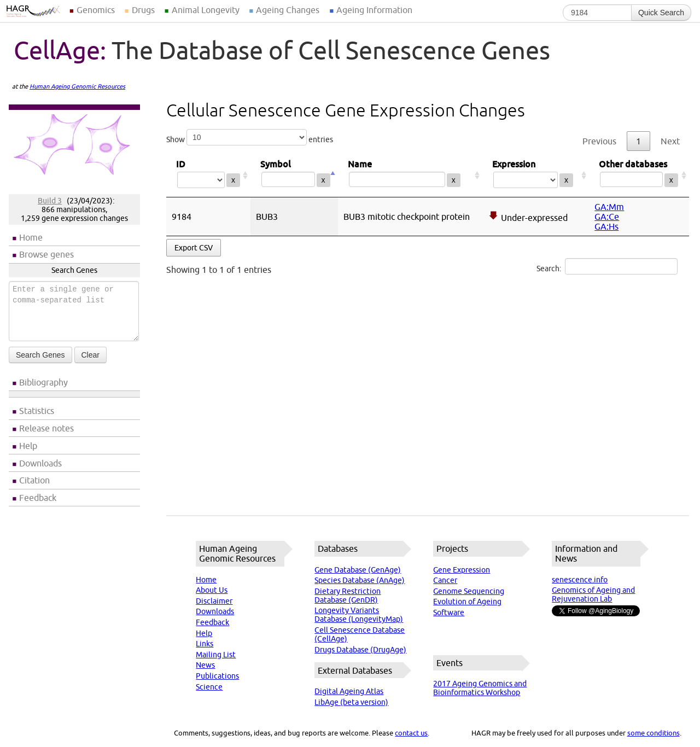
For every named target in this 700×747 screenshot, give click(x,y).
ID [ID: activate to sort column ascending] (208, 175)
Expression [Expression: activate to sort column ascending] (536, 175)
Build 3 (50, 201)
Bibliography (43, 382)
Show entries (250, 137)
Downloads (40, 463)
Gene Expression (462, 570)
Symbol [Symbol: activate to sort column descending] (294, 175)
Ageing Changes (288, 10)
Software (449, 612)
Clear (91, 355)
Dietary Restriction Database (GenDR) (348, 596)
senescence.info (580, 580)
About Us (212, 590)
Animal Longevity (206, 10)
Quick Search (661, 13)
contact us (411, 733)
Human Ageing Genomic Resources (77, 86)
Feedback (38, 498)
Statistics (37, 411)
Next (670, 141)
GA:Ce (607, 217)
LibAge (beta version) (351, 702)
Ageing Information (374, 10)
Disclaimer (214, 601)
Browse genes (46, 254)
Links (205, 644)
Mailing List (216, 655)
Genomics (96, 10)
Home (31, 237)
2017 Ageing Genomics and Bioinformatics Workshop (480, 688)
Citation (34, 480)
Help (28, 446)
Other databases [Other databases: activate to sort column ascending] (639, 175)
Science (209, 687)
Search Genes (40, 355)
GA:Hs (606, 226)
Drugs (143, 10)
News (205, 665)
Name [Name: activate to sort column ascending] (410, 175)
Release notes (46, 428)
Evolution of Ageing (467, 602)
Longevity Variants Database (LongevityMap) (359, 615)
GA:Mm (609, 207)
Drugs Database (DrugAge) (360, 650)
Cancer (445, 580)
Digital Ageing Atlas (349, 691)
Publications (217, 676)
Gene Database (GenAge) (358, 570)
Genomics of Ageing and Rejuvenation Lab (593, 594)
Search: (607, 266)
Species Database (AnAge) (360, 580)
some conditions (654, 733)
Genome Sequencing (469, 591)
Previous (599, 141)
